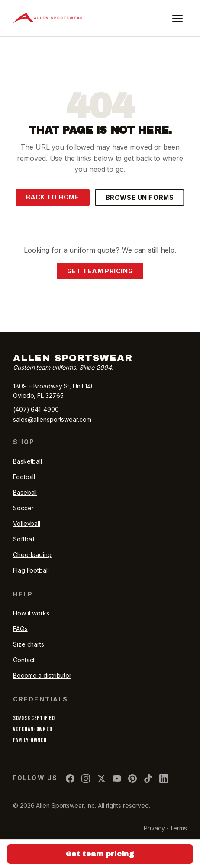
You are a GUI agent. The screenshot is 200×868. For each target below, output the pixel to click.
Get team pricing (100, 271)
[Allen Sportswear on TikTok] (148, 778)
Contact (24, 660)
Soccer (23, 508)
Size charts (29, 644)
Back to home (53, 197)
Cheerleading (32, 555)
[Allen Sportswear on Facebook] (70, 778)
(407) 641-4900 (36, 409)
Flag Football (31, 570)
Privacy (154, 828)
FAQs (20, 629)
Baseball (25, 492)
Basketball (27, 461)
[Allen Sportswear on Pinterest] (132, 778)
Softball (24, 539)
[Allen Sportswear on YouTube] (117, 778)
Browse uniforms (140, 197)
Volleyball (27, 524)
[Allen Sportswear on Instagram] (86, 778)
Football (24, 477)
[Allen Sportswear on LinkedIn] (164, 778)
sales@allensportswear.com (52, 419)
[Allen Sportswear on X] (101, 778)
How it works (31, 613)
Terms (179, 828)
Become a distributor (42, 675)
